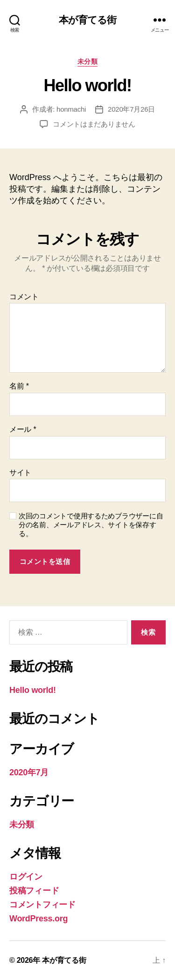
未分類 (88, 61)
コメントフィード (42, 905)
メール (23, 429)
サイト (20, 473)
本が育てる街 (88, 20)
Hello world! (33, 690)
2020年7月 (29, 772)
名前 (19, 386)
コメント (24, 297)
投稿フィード (34, 891)
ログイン (26, 877)
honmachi (71, 109)
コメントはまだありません (94, 124)
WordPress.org (38, 919)
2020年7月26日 (131, 109)
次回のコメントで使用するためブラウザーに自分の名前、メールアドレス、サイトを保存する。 (91, 525)
